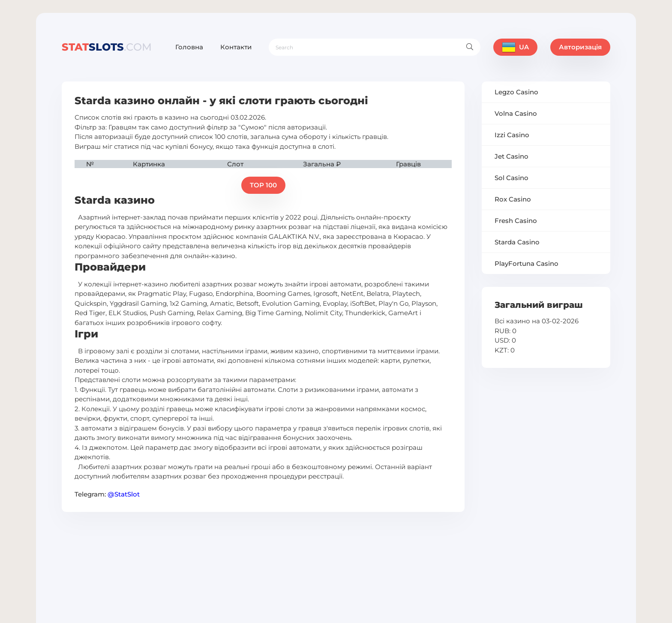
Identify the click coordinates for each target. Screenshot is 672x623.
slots (107, 47)
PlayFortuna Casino (526, 263)
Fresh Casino (516, 221)
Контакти (236, 47)
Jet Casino (511, 156)
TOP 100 (263, 185)
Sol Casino (511, 178)
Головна (189, 47)
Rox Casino (513, 199)
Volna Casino (516, 113)
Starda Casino (517, 242)
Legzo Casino (516, 92)
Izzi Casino (512, 135)
